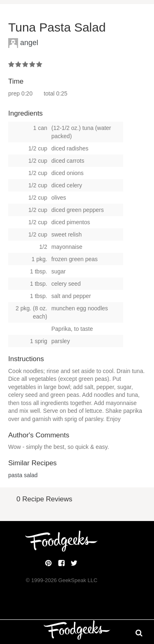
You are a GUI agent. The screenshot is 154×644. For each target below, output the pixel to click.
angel (29, 43)
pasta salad (23, 475)
